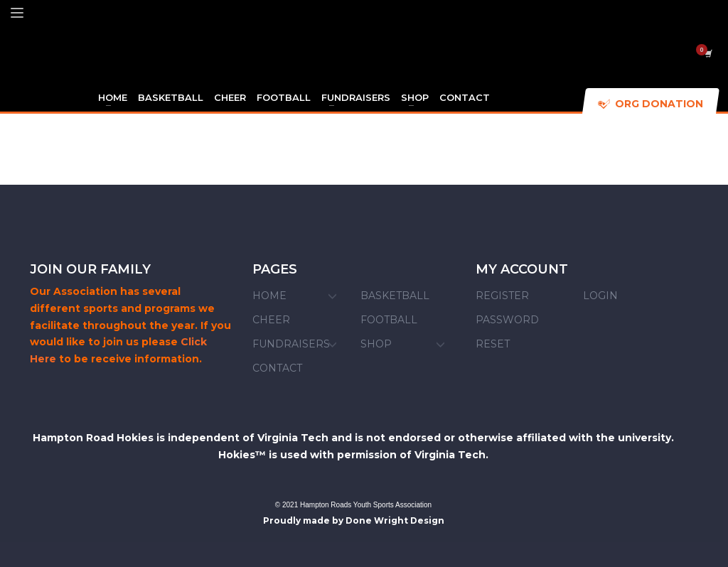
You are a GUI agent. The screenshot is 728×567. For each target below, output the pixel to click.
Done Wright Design (395, 520)
